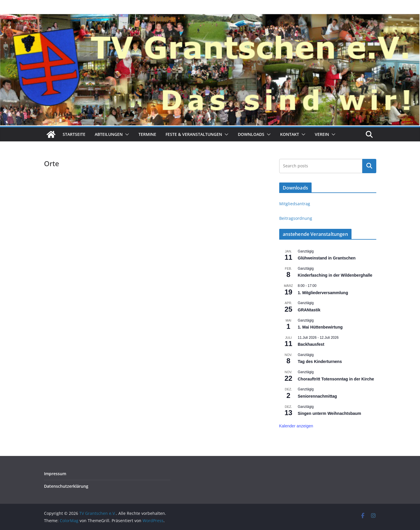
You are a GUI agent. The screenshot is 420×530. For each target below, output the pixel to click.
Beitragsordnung (296, 218)
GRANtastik (309, 310)
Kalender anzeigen (296, 426)
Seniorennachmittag (318, 396)
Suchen (369, 166)
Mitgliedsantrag (295, 204)
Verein (322, 134)
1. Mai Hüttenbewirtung (320, 327)
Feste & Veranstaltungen (194, 134)
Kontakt (290, 134)
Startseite (74, 134)
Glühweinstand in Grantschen (327, 258)
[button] (126, 134)
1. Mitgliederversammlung (323, 293)
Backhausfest (311, 344)
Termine (147, 134)
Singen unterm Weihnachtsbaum (330, 413)
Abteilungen (109, 134)
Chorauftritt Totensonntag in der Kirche (336, 379)
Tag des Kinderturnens (320, 361)
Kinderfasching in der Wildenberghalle (335, 275)
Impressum (55, 474)
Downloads (251, 134)
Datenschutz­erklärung (66, 486)
